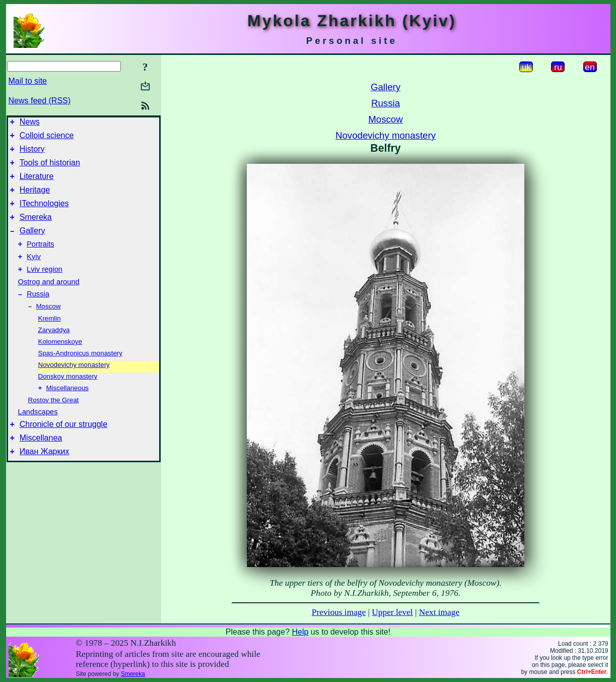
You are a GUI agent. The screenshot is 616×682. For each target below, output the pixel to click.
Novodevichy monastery (74, 385)
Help (300, 632)
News (30, 123)
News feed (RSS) (40, 101)
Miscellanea (41, 462)
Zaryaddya (54, 351)
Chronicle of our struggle (63, 447)
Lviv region (45, 287)
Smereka (36, 229)
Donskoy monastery (68, 397)
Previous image (339, 612)
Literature (37, 184)
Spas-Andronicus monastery (80, 374)
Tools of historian (50, 169)
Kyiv (34, 273)
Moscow (49, 327)
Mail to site (28, 81)
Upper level (392, 612)
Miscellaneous (67, 410)
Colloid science (47, 138)
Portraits (41, 259)
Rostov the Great (54, 422)
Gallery (32, 244)
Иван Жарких (45, 478)
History (32, 153)
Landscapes (38, 433)
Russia (38, 314)
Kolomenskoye (60, 362)
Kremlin (50, 339)
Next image (439, 612)
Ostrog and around (49, 300)
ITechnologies (44, 214)
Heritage (35, 199)
